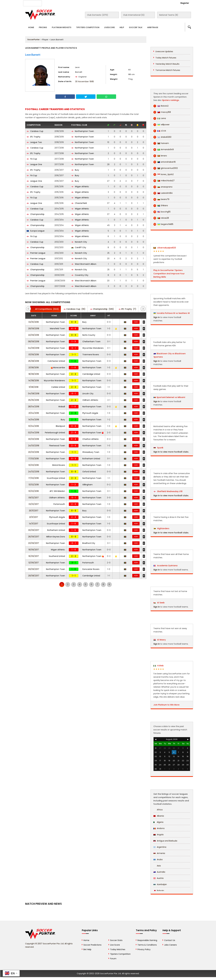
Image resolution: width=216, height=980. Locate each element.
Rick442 (161, 106)
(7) (127, 309)
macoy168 (162, 112)
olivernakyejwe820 (165, 248)
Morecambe (58, 368)
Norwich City (79, 242)
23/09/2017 (34, 543)
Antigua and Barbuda (165, 841)
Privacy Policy (144, 949)
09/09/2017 (34, 569)
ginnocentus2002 (166, 168)
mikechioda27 (164, 181)
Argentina (160, 847)
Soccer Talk (136, 27)
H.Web (159, 666)
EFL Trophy (34, 137)
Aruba (158, 859)
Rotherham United (91, 459)
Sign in (157, 317)
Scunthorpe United (56, 478)
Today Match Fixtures (166, 58)
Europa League (36, 231)
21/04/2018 (34, 413)
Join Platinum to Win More (166, 705)
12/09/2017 (34, 563)
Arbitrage (153, 27)
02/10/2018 (34, 322)
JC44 (160, 131)
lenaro (160, 156)
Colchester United (56, 361)
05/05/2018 (34, 400)
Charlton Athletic (91, 439)
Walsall (62, 407)
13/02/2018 (34, 485)
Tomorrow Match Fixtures (168, 70)
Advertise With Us (69, 3)
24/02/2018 (34, 472)
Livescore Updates (164, 51)
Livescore (109, 27)
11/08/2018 (34, 387)
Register (185, 3)
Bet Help (87, 949)
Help (122, 27)
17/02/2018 (34, 478)
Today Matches (118, 949)
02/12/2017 (34, 504)
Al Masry (160, 640)
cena (160, 118)
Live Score (115, 945)
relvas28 (161, 218)
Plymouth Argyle (90, 413)
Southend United (57, 556)
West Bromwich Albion (84, 264)
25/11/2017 (34, 511)
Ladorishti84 (163, 193)
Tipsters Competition (88, 27)
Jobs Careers (170, 945)
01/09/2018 (34, 355)
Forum (113, 959)
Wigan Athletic (80, 187)
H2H (136, 322)
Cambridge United (91, 374)
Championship (36, 214)
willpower (161, 125)
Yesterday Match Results (167, 64)
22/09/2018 (34, 335)
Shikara (161, 206)
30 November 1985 (85, 82)
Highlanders (161, 528)
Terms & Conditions (147, 945)
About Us (51, 3)
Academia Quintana (165, 566)
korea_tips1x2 (163, 174)
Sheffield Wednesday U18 (168, 491)
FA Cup (32, 159)
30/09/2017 (34, 530)
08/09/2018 (34, 342)
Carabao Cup (35, 131)
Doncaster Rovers (91, 569)
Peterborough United (55, 433)
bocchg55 (162, 212)
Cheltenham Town (91, 342)
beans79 (161, 199)
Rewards (104, 3)
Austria (158, 878)
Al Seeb (159, 603)
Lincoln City (88, 394)
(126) (102, 309)
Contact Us (89, 3)
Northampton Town (83, 131)
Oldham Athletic (90, 400)
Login (170, 3)
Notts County (89, 335)
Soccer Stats (116, 940)
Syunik (158, 448)
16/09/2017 (34, 556)
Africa (158, 810)
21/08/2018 (34, 368)
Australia (159, 872)
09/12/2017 (34, 498)
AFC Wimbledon (57, 491)
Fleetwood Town (57, 446)
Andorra (159, 828)
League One (34, 164)
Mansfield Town (57, 329)
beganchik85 (163, 224)
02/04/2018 (34, 433)
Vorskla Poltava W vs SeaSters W (173, 313)
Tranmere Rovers (91, 355)
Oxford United (89, 472)
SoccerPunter (34, 40)
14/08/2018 (34, 381)
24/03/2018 (34, 446)
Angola (158, 835)
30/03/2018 (34, 439)
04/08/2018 (34, 394)
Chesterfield (79, 203)
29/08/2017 (34, 576)
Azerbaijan (160, 884)
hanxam (161, 143)
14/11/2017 (34, 524)
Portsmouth (59, 504)
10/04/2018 (34, 426)
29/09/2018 (34, 329)
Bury (75, 170)
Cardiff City (79, 247)
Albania (159, 816)
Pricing (43, 27)
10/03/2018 (34, 465)
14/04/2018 (34, 420)
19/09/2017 (34, 550)
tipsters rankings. (171, 100)
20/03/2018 (34, 452)
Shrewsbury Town (91, 452)
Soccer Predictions (92, 945)
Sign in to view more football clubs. (171, 452)
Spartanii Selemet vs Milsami (171, 397)
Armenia (159, 853)
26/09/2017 (34, 537)
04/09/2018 (34, 348)
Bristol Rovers (59, 465)
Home (31, 27)
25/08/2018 (34, 361)
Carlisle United (58, 387)
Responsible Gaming (147, 940)
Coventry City (80, 275)
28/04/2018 (34, 407)
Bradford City (89, 543)
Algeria (158, 822)
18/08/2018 (34, 374)
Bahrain (159, 891)
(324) (46, 309)
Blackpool (60, 426)
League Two (34, 142)
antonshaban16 (165, 162)
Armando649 (164, 150)
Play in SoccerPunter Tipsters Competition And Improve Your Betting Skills (169, 274)
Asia (157, 866)
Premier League (36, 253)
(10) (74, 309)
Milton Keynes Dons (56, 537)
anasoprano (163, 187)
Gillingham (87, 485)
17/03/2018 (34, 459)
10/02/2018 (34, 491)
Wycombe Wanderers (93, 348)
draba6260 (162, 137)
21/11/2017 (34, 517)
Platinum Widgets (62, 27)
